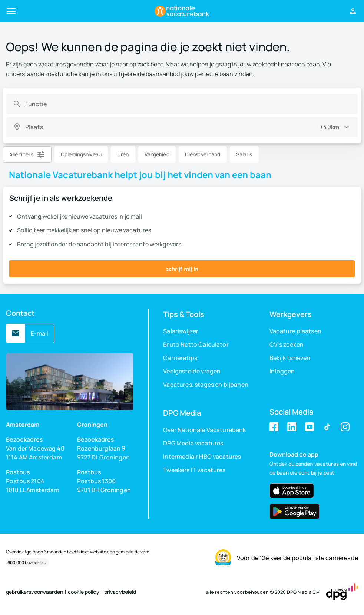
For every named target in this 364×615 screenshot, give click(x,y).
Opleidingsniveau (81, 154)
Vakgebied (157, 154)
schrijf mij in (182, 269)
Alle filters (21, 154)
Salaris (244, 154)
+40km (330, 127)
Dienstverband (203, 154)
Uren (123, 154)
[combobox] (188, 104)
